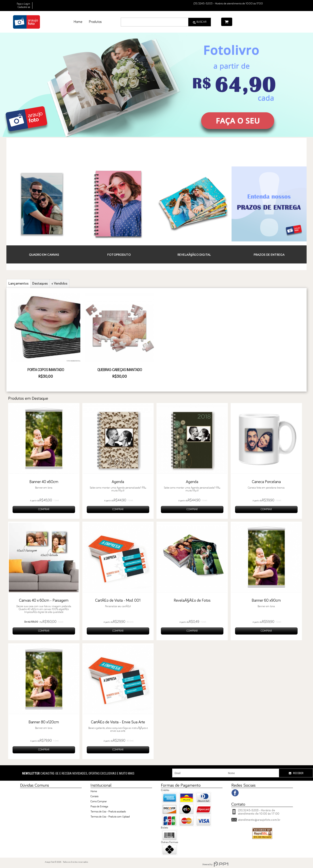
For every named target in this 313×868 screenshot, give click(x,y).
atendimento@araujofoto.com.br (259, 820)
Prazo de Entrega (99, 807)
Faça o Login (23, 4)
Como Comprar (99, 802)
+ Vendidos (59, 284)
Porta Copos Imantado (46, 370)
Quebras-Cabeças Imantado (120, 370)
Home (94, 791)
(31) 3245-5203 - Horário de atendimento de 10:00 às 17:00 (259, 812)
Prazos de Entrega (269, 255)
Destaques (40, 284)
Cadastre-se (24, 7)
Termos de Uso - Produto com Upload (110, 817)
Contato (94, 797)
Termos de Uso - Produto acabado (108, 812)
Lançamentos (18, 284)
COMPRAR (44, 510)
